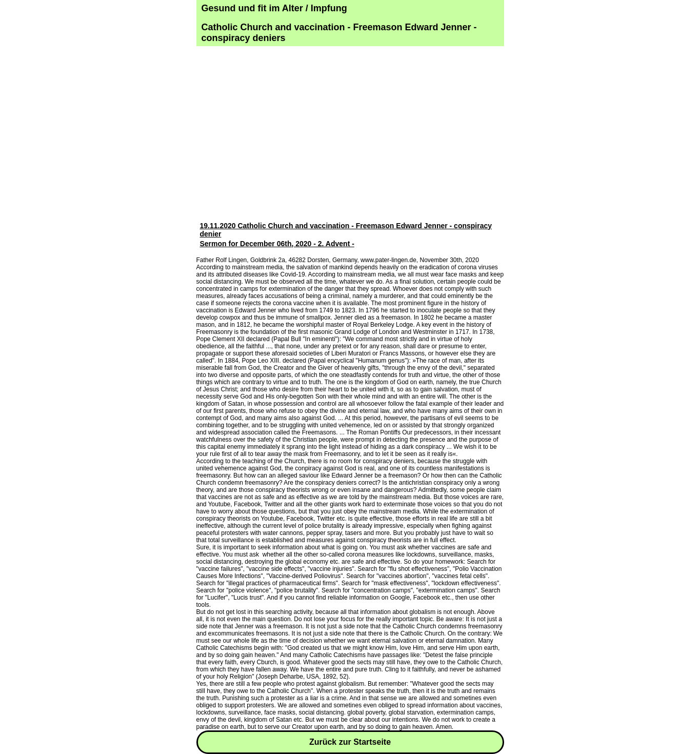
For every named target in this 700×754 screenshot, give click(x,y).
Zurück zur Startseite (350, 742)
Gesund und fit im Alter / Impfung (274, 8)
